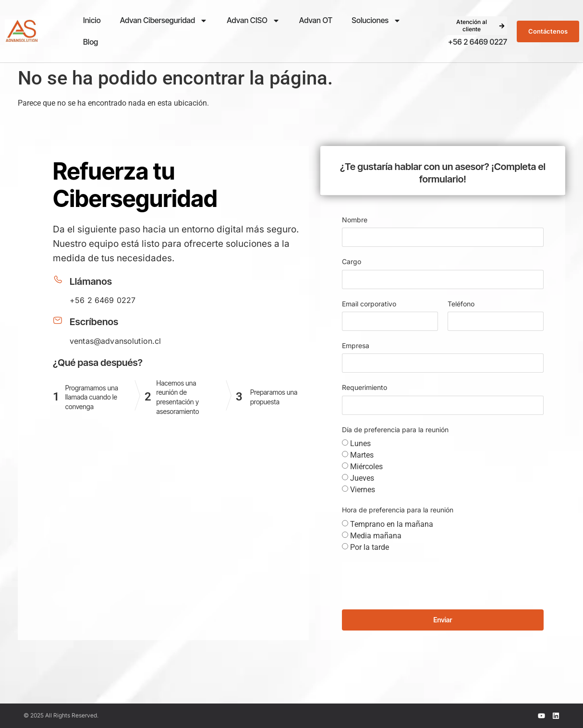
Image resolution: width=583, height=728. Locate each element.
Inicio (92, 20)
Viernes (363, 490)
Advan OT (316, 20)
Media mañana (376, 535)
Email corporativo (369, 304)
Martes (362, 455)
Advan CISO (253, 21)
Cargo (352, 261)
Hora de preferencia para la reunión (398, 510)
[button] (476, 26)
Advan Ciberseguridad (164, 21)
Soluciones (376, 21)
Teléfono (461, 304)
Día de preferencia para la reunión (395, 430)
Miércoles (366, 467)
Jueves (362, 478)
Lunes (360, 443)
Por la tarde (370, 547)
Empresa (356, 346)
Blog (91, 42)
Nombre (355, 220)
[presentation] (415, 581)
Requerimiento (364, 387)
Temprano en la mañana (392, 524)
